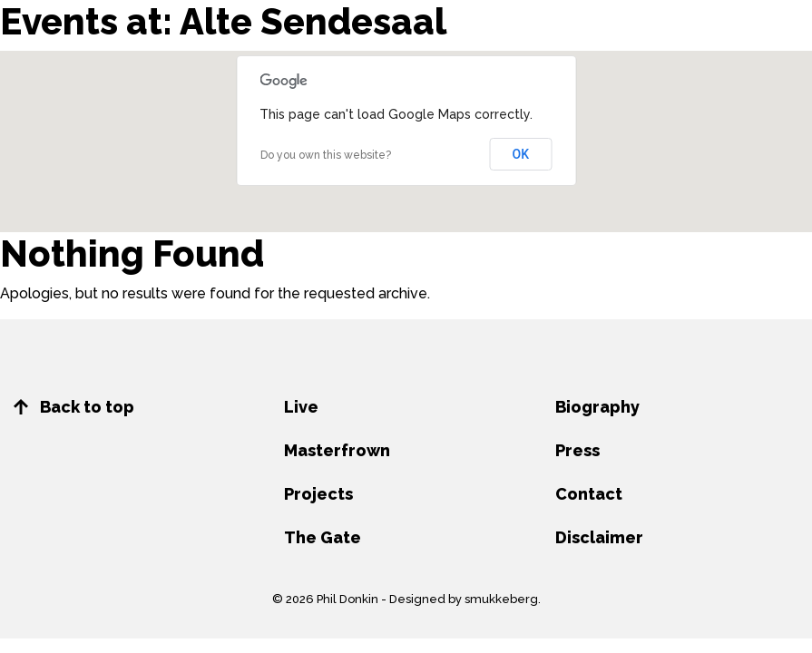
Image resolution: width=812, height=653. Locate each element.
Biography (597, 407)
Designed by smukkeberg (464, 599)
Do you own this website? (326, 155)
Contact (589, 494)
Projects (318, 494)
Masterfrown (337, 450)
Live (301, 407)
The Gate (323, 537)
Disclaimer (599, 537)
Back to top (74, 407)
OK (521, 154)
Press (577, 450)
